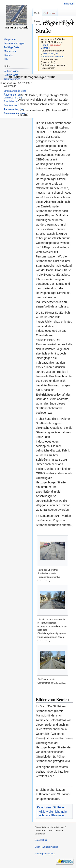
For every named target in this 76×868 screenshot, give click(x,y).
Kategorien (44, 807)
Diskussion (55, 45)
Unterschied (48, 53)
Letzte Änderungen (14, 43)
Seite (37, 13)
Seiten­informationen (15, 113)
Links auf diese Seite (15, 91)
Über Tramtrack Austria (46, 847)
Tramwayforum (12, 79)
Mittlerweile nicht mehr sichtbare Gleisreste (53, 813)
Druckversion (11, 106)
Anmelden (68, 4)
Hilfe (6, 59)
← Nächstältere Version (52, 55)
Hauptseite (10, 39)
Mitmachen (10, 51)
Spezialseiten (11, 101)
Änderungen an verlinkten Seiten (13, 96)
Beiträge (45, 48)
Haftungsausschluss (45, 854)
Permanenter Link (13, 109)
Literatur (8, 55)
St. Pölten (59, 807)
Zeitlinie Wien (11, 71)
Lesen (33, 21)
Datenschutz (41, 840)
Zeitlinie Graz (11, 75)
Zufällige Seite (12, 47)
